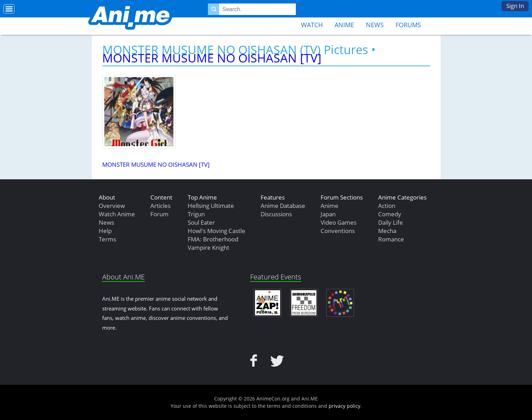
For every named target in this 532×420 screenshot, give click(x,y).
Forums (408, 25)
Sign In (515, 6)
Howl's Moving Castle (216, 231)
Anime (344, 25)
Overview (112, 206)
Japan (328, 214)
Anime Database (283, 206)
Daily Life (391, 222)
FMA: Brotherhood (213, 239)
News (375, 25)
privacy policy (344, 406)
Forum (159, 214)
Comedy (390, 214)
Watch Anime (117, 214)
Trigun (196, 214)
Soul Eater (201, 222)
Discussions (276, 214)
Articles (160, 206)
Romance (391, 239)
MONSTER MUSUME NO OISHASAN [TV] (212, 58)
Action (387, 206)
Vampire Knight (208, 247)
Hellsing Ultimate (211, 206)
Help (105, 231)
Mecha (387, 231)
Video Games (339, 222)
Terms (107, 239)
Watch (312, 25)
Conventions (338, 231)
